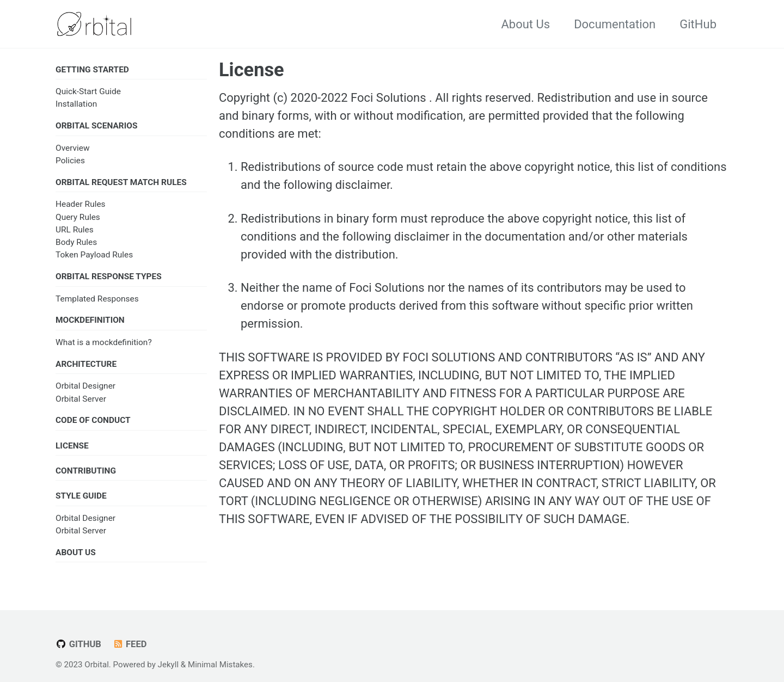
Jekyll (169, 665)
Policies (70, 161)
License (252, 70)
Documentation (615, 24)
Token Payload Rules (94, 255)
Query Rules (78, 217)
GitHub (698, 24)
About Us (525, 24)
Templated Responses (97, 299)
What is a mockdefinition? (104, 342)
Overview (73, 148)
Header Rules (81, 204)
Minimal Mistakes (220, 665)
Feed (129, 644)
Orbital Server (81, 399)
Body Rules (76, 242)
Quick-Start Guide (88, 91)
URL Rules (75, 230)
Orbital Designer (85, 386)
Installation (76, 104)
